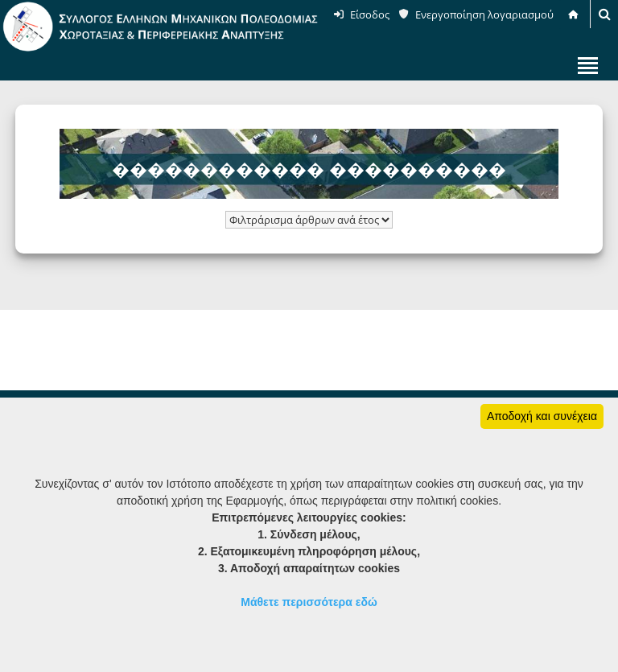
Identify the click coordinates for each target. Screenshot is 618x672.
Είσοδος (370, 14)
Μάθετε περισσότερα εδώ (309, 602)
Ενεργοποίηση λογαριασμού (484, 14)
